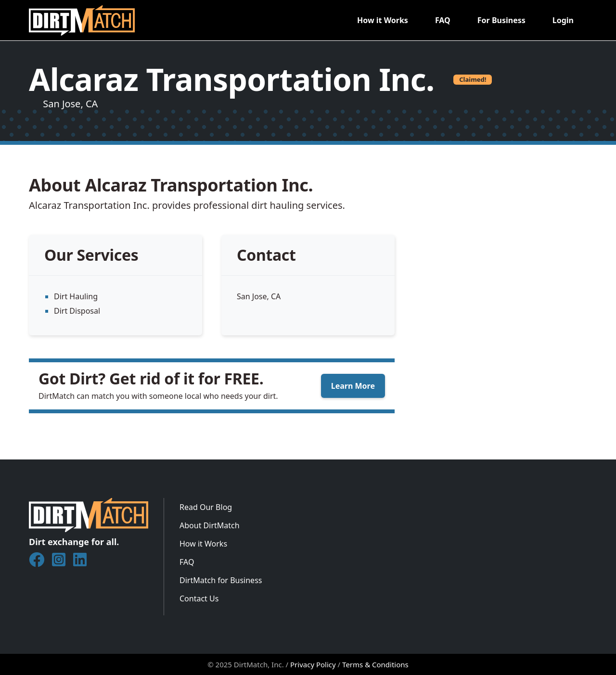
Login (563, 20)
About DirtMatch (210, 525)
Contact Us (199, 599)
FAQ (443, 20)
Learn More (353, 386)
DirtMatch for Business (221, 580)
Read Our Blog (206, 507)
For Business (501, 20)
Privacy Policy (313, 664)
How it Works (383, 20)
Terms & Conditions (375, 664)
